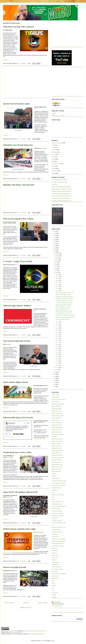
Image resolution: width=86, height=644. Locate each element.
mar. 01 (58, 365)
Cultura (53, 148)
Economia (54, 150)
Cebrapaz (54, 476)
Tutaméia (54, 585)
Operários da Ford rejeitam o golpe (16, 104)
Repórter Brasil (55, 565)
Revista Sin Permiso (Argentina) (59, 574)
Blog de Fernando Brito (57, 425)
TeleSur (53, 583)
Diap (53, 492)
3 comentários (23, 446)
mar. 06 (58, 355)
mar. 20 (58, 326)
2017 (55, 250)
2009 (55, 385)
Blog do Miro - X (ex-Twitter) (58, 116)
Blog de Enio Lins (56, 420)
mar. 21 (58, 324)
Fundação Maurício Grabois (58, 502)
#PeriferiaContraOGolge (8, 553)
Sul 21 (53, 581)
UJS (53, 590)
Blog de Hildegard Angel (57, 427)
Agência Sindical (43, 148)
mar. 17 (58, 332)
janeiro (56, 370)
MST (53, 525)
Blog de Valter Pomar (56, 471)
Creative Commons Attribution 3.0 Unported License (35, 631)
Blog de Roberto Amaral (57, 467)
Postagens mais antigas (43, 603)
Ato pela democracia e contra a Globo (17, 452)
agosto (56, 262)
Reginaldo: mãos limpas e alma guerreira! (19, 185)
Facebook (54, 113)
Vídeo (53, 173)
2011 (55, 381)
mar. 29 (58, 278)
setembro (57, 260)
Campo (53, 145)
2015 (55, 372)
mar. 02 (58, 363)
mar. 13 (58, 340)
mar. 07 (58, 353)
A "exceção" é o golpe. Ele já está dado (18, 261)
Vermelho (9, 344)
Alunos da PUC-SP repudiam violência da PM (20, 492)
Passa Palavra (55, 548)
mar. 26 (58, 284)
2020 (55, 244)
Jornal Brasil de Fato (56, 509)
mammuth (42, 641)
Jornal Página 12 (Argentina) (58, 516)
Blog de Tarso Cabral (56, 469)
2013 (55, 376)
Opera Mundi (55, 534)
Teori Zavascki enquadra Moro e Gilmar (18, 219)
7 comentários (23, 63)
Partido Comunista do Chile (58, 544)
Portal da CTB (55, 555)
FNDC (53, 499)
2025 (55, 233)
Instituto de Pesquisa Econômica (59, 506)
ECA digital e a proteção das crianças (60, 182)
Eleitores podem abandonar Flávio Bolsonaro (61, 187)
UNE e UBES (55, 592)
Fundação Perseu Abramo (57, 504)
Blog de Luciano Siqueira (57, 441)
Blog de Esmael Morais (57, 423)
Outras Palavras (55, 537)
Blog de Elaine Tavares (57, 418)
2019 (55, 246)
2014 (55, 374)
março (56, 272)
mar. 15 (58, 336)
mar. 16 (58, 334)
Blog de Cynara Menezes (57, 413)
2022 (55, 240)
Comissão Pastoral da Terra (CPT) (59, 481)
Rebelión (54, 560)
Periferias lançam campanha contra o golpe (19, 529)
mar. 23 (58, 291)
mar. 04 (58, 359)
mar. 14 (58, 338)
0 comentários (23, 139)
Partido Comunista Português (58, 546)
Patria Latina (54, 551)
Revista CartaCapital (56, 567)
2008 (55, 387)
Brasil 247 (54, 474)
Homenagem (54, 152)
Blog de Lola (55, 437)
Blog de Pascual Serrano (57, 455)
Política (53, 168)
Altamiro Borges (57, 602)
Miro (53, 161)
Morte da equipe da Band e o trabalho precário (62, 194)
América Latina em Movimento (58, 399)
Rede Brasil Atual (39, 532)
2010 (55, 383)
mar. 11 (58, 344)
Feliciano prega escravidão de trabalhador (61, 198)
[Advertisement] (26, 83)
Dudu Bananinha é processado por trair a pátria (62, 189)
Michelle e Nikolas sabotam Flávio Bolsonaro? (62, 191)
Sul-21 (16, 265)
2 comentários (23, 255)
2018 (55, 248)
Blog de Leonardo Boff (57, 432)
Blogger (53, 641)
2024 (55, 235)
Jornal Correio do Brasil (57, 511)
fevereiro (57, 368)
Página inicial (26, 603)
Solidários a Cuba (56, 578)
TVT (53, 588)
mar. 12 (58, 342)
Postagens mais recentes (9, 603)
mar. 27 (58, 282)
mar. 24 (58, 289)
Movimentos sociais (56, 164)
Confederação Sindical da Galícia (59, 483)
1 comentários (23, 213)
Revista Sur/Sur (55, 576)
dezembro (57, 254)
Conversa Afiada (40, 422)
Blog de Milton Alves (56, 453)
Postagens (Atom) (28, 608)
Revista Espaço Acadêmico (58, 569)
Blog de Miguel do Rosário (58, 451)
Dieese (53, 497)
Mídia (53, 159)
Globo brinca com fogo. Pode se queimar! (19, 27)
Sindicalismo (55, 171)
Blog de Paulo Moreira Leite (58, 458)
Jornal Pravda (55, 518)
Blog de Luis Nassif (56, 444)
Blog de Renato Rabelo (57, 460)
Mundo (53, 166)
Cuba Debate (54, 490)
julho (56, 264)
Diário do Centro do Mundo (9, 223)
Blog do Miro (4, 631)
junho (56, 266)
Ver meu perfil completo (57, 606)
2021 (55, 242)
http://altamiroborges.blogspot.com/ (36, 634)
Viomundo (54, 597)
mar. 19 (58, 328)
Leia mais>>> (6, 60)
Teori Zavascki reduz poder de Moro (17, 341)
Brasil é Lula (54, 184)
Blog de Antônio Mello (57, 406)
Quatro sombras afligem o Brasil (15, 382)
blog (35, 310)
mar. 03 (58, 361)
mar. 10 (58, 346)
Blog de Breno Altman (57, 411)
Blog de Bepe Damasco (57, 409)
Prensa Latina (55, 558)
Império (53, 154)
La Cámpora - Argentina (57, 520)
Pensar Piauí (54, 553)
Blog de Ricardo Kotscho (57, 464)
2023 (55, 238)
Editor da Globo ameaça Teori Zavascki (18, 418)
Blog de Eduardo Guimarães (58, 416)
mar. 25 (58, 286)
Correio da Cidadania (56, 488)
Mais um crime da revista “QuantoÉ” (60, 180)
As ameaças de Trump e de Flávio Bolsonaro (61, 196)
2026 (55, 231)
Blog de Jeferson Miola (57, 430)
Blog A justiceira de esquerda (58, 404)
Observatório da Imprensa (57, 532)
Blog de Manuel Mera (56, 446)
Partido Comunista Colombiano (58, 539)
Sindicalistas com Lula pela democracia (18, 145)
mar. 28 (58, 280)
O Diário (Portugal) (56, 530)
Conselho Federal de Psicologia (58, 485)
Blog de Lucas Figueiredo (57, 439)
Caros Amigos (9, 457)
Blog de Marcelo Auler (57, 448)
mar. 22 (58, 322)
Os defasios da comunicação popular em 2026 (61, 201)
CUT (35, 109)
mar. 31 (58, 274)
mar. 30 (58, 276)
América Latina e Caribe (57, 143)
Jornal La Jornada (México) (58, 513)
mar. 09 (58, 349)
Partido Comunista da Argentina (59, 541)
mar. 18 (58, 330)
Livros (53, 157)
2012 (55, 378)
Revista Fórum (55, 571)
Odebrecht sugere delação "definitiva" (18, 306)
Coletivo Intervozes (56, 478)
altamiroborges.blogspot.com (16, 632)
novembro (57, 256)
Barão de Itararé (55, 402)
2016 (55, 252)
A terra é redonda (55, 395)
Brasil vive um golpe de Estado (15, 567)
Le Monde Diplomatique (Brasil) (59, 523)
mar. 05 (58, 357)
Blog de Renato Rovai (56, 462)
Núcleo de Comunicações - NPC (59, 527)
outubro (56, 258)
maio (56, 268)
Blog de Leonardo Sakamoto (58, 434)
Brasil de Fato (9, 497)
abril (56, 270)
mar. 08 (58, 351)
